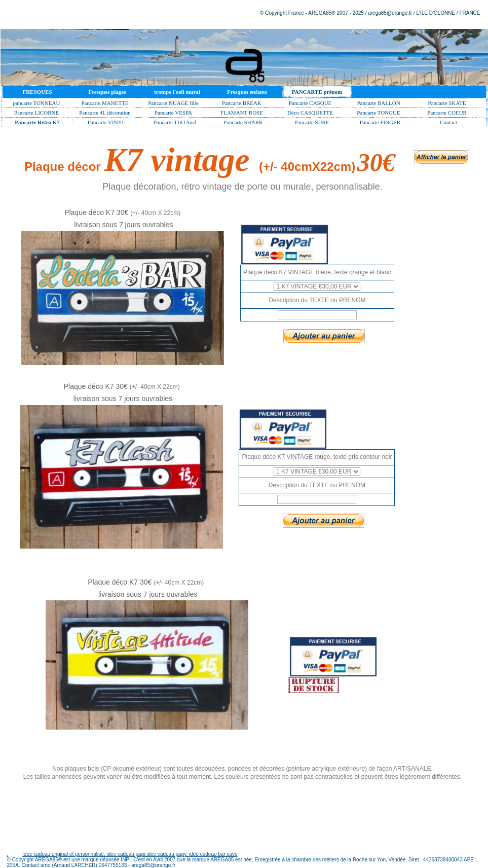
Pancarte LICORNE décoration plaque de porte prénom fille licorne (36, 114)
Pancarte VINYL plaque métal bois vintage (106, 123)
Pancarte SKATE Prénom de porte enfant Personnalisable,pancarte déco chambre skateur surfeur (448, 104)
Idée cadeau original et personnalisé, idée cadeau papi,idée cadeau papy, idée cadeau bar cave (130, 854)
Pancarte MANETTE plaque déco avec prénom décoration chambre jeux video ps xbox (105, 104)
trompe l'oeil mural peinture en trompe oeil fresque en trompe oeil (177, 94)
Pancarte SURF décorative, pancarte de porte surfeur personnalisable (312, 123)
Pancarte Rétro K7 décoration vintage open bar (37, 123)
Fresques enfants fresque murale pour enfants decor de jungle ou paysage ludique (247, 94)
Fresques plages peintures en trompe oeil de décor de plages (107, 94)
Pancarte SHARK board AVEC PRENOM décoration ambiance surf (243, 123)
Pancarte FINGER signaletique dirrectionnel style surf (380, 123)
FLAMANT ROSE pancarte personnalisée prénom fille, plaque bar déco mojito (242, 114)
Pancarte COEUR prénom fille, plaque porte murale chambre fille (447, 114)
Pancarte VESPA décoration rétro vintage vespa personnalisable (173, 114)
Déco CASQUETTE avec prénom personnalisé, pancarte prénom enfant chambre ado (310, 114)
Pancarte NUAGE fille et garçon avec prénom (173, 104)
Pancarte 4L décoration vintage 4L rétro (105, 114)
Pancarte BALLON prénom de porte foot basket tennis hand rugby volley (379, 104)
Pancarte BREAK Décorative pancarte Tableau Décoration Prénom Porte (242, 104)
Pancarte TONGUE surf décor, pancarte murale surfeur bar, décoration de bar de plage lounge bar (378, 114)
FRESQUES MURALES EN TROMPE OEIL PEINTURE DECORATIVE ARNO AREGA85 (37, 94)
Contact (448, 122)
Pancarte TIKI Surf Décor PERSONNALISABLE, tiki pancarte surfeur (175, 123)
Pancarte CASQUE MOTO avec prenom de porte (310, 104)
